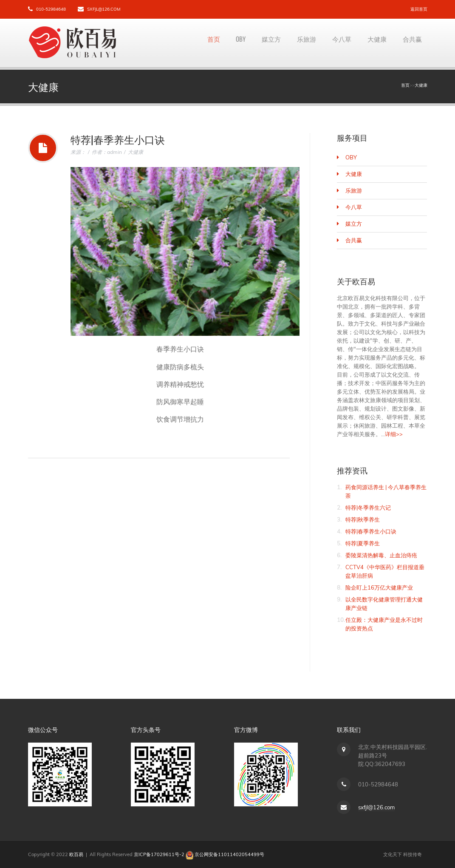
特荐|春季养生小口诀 (371, 531)
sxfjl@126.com (104, 9)
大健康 (373, 43)
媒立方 (258, 43)
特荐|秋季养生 (363, 519)
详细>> (394, 434)
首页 (195, 43)
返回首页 (419, 9)
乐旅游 (296, 43)
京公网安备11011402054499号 (229, 854)
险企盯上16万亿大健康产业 (379, 587)
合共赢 (411, 43)
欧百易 (76, 854)
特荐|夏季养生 (363, 543)
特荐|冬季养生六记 (368, 508)
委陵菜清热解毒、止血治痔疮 (381, 555)
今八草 (334, 43)
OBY (225, 43)
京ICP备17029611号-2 (159, 854)
